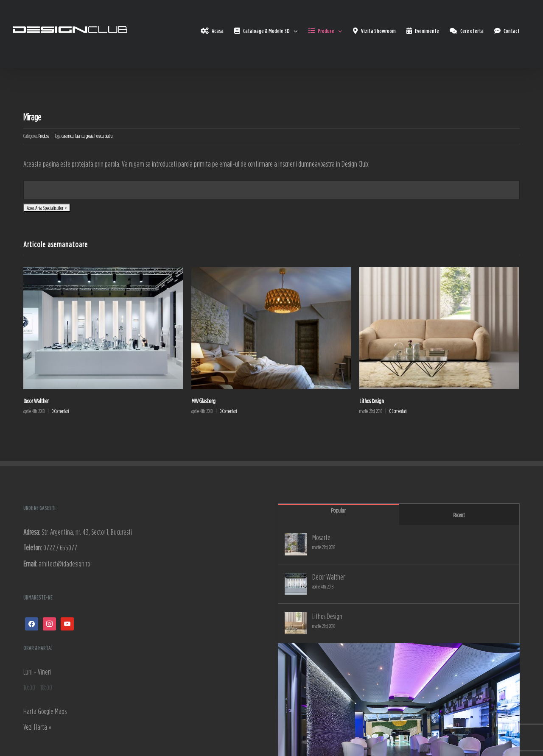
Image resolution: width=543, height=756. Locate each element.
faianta (80, 136)
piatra (109, 136)
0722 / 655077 (60, 548)
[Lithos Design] (296, 623)
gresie (90, 136)
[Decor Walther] (296, 584)
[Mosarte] (296, 544)
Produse (44, 136)
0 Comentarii (60, 411)
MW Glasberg (203, 401)
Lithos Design (372, 401)
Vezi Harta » (37, 727)
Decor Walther (36, 401)
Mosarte (321, 537)
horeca (99, 136)
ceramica (67, 136)
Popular (338, 510)
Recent (459, 515)
